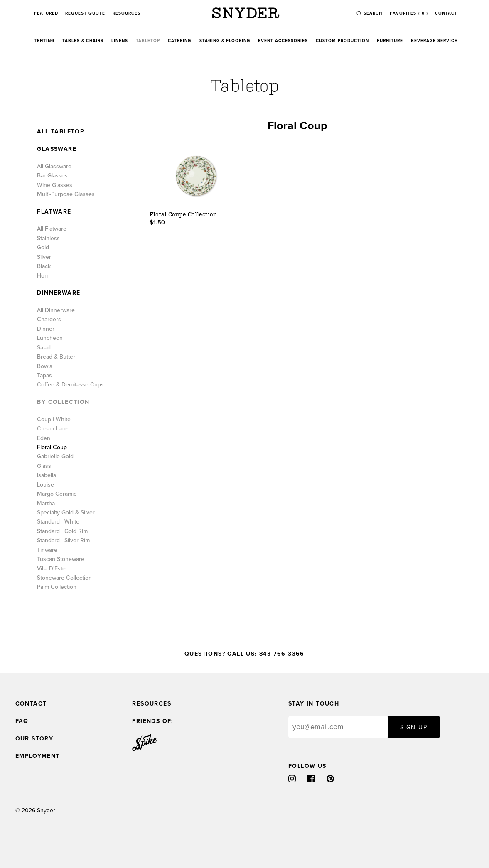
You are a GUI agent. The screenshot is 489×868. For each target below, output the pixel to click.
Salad (44, 348)
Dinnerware (59, 293)
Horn (43, 276)
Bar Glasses (52, 176)
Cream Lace (52, 429)
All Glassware (54, 167)
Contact (446, 13)
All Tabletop (61, 132)
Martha (46, 504)
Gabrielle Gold (55, 457)
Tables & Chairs (83, 41)
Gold (43, 248)
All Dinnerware (56, 310)
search (373, 13)
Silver (44, 257)
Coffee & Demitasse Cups (70, 385)
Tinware (47, 550)
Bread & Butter (56, 357)
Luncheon (50, 338)
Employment (38, 756)
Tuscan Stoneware (61, 559)
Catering (179, 41)
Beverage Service (434, 41)
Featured (46, 13)
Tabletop (148, 41)
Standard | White (58, 522)
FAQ (22, 721)
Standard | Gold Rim (62, 531)
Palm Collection (57, 587)
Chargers (49, 320)
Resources (127, 13)
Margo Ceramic (57, 494)
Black (44, 266)
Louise (45, 485)
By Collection (63, 402)
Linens (120, 41)
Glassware (57, 149)
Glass (44, 466)
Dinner (46, 329)
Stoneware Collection (64, 578)
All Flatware (52, 229)
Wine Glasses (55, 185)
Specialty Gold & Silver (66, 513)
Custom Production (342, 41)
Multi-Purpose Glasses (66, 194)
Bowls (45, 366)
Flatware (54, 212)
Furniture (390, 41)
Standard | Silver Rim (63, 541)
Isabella (47, 475)
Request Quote (85, 13)
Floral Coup (52, 448)
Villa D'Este (51, 569)
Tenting (44, 41)
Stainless (48, 239)
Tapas (44, 376)
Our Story (34, 739)
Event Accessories (283, 41)
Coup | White (54, 420)
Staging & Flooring (225, 41)
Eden (44, 438)
